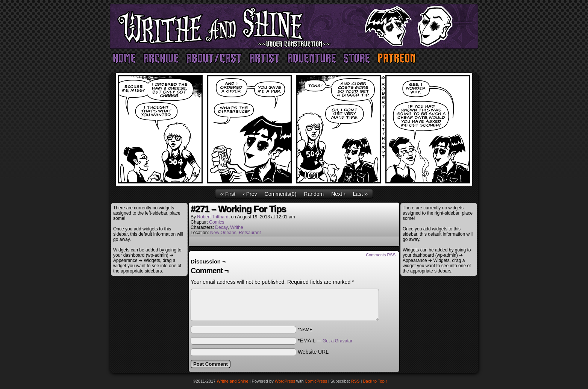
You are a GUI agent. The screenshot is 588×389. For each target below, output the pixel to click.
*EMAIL (325, 341)
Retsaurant (250, 233)
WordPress (285, 381)
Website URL (313, 352)
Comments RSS (381, 255)
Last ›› (361, 194)
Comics (217, 222)
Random (314, 194)
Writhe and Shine (294, 26)
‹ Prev (250, 194)
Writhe (236, 227)
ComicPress (316, 381)
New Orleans (223, 233)
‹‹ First (228, 194)
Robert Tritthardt (213, 217)
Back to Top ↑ (376, 381)
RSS (355, 381)
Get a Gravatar (337, 341)
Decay (221, 227)
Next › (338, 194)
